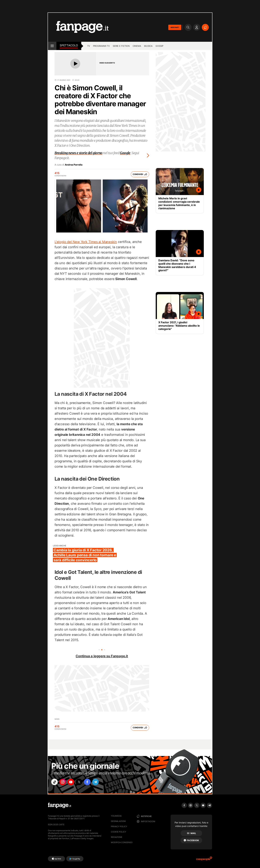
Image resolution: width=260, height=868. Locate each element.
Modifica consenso (122, 842)
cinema (137, 46)
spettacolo (69, 45)
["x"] (83, 782)
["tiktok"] (55, 782)
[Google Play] (75, 859)
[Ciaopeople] (204, 860)
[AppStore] (56, 859)
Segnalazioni (118, 821)
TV (89, 46)
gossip (159, 46)
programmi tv (101, 46)
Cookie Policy (119, 832)
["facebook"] (92, 782)
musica (148, 46)
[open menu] (52, 46)
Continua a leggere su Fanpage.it (102, 656)
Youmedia (116, 816)
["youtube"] (74, 782)
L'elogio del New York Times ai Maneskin (86, 242)
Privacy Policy (119, 826)
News (57, 719)
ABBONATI (175, 27)
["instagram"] (64, 782)
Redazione (117, 837)
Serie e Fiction (121, 46)
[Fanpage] (60, 805)
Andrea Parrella (74, 165)
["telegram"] (101, 782)
